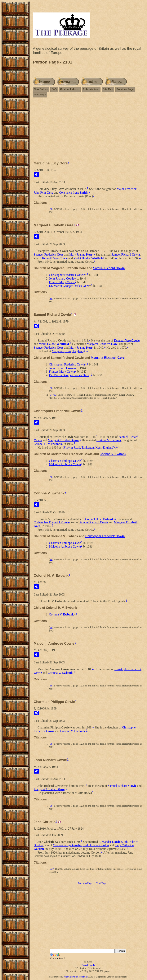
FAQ (54, 89)
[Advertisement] (88, 131)
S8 (51, 209)
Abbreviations (91, 89)
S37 (52, 869)
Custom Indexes (70, 89)
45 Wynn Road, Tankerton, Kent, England (87, 448)
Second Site (82, 977)
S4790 (53, 395)
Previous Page (125, 89)
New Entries (41, 89)
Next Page (40, 94)
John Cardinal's (70, 977)
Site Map (108, 89)
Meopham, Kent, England (67, 351)
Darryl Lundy (88, 965)
